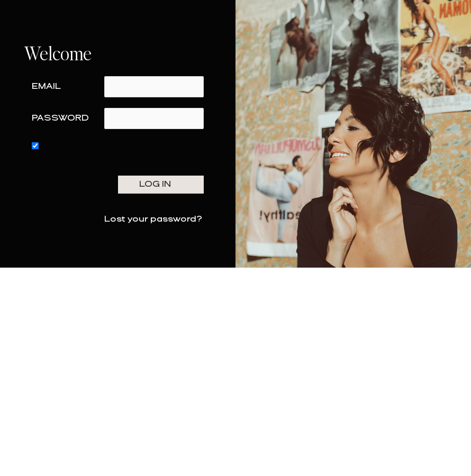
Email (46, 86)
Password (60, 118)
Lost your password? (153, 219)
